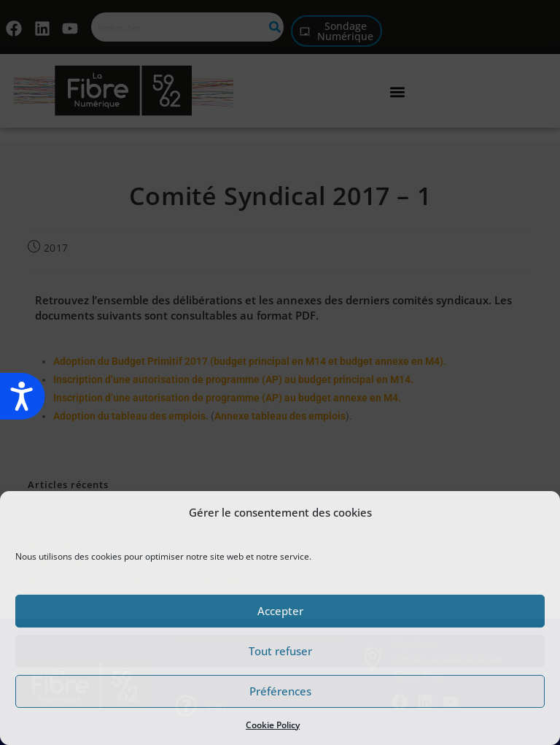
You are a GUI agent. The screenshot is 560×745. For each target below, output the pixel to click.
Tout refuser (280, 651)
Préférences (280, 691)
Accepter (280, 611)
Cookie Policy (273, 725)
